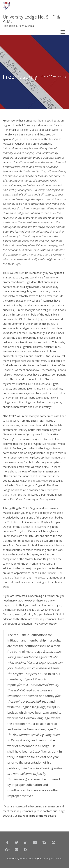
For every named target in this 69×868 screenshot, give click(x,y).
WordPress (25, 859)
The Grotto (39, 578)
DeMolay (19, 668)
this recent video (38, 481)
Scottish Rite (28, 527)
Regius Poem (52, 448)
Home (44, 76)
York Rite (13, 522)
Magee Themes (54, 859)
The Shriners (49, 573)
